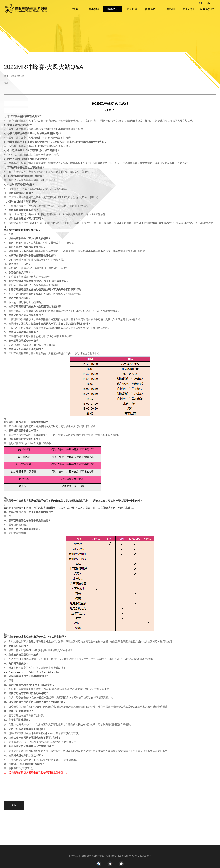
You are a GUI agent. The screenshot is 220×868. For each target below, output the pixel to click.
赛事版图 (150, 9)
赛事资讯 (113, 9)
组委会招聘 (207, 9)
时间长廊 (132, 9)
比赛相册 (169, 9)
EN (208, 3)
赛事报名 (94, 9)
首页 (75, 9)
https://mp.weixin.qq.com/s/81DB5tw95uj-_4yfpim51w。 (32, 672)
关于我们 (188, 9)
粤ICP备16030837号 (140, 856)
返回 (14, 805)
